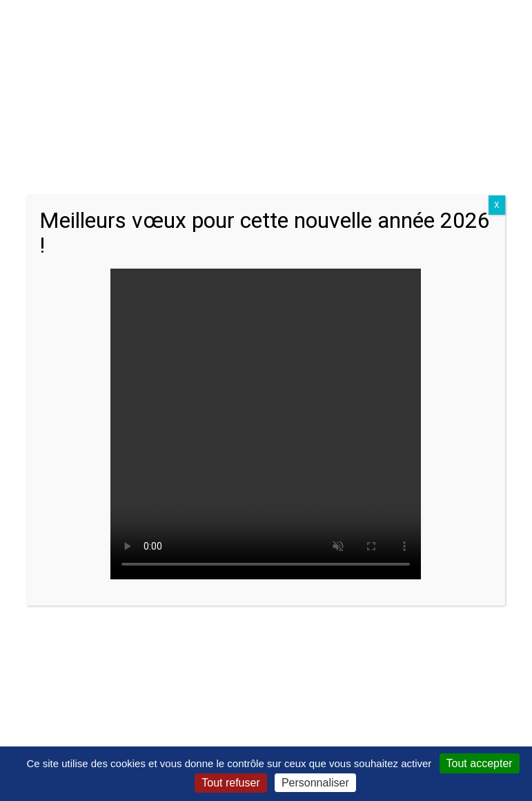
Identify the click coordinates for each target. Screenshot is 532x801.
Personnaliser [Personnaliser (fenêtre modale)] (315, 783)
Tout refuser (230, 783)
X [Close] (497, 205)
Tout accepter (480, 763)
